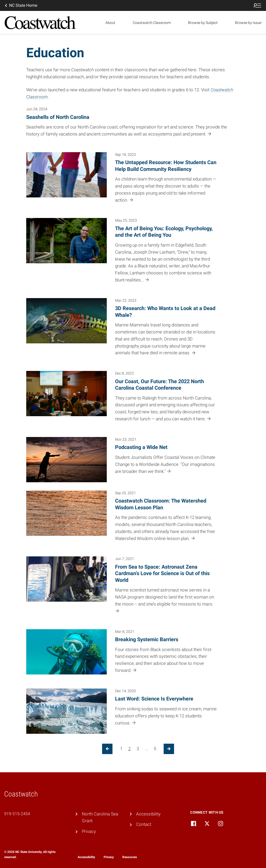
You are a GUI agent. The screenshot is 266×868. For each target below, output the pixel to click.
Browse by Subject (203, 23)
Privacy (89, 831)
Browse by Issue (248, 23)
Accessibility (148, 814)
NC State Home (21, 5)
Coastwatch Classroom (152, 23)
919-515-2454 (17, 814)
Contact (144, 824)
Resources (130, 857)
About (110, 23)
